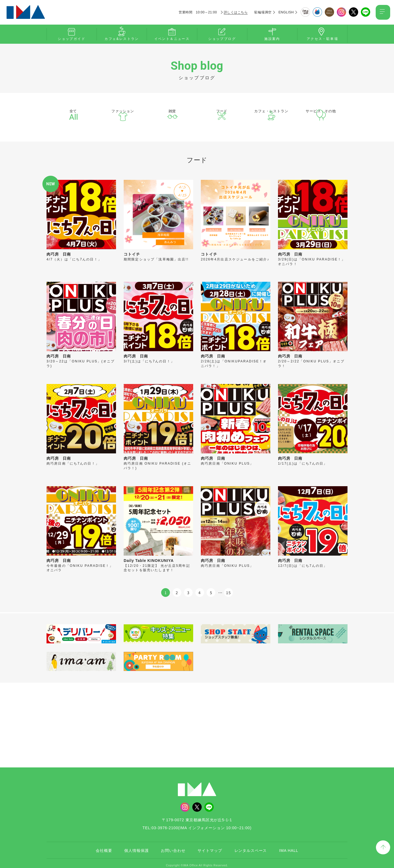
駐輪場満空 (261, 12)
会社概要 (104, 846)
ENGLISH (284, 12)
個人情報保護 (136, 846)
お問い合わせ (173, 846)
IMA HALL (289, 846)
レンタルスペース (251, 846)
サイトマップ (210, 846)
